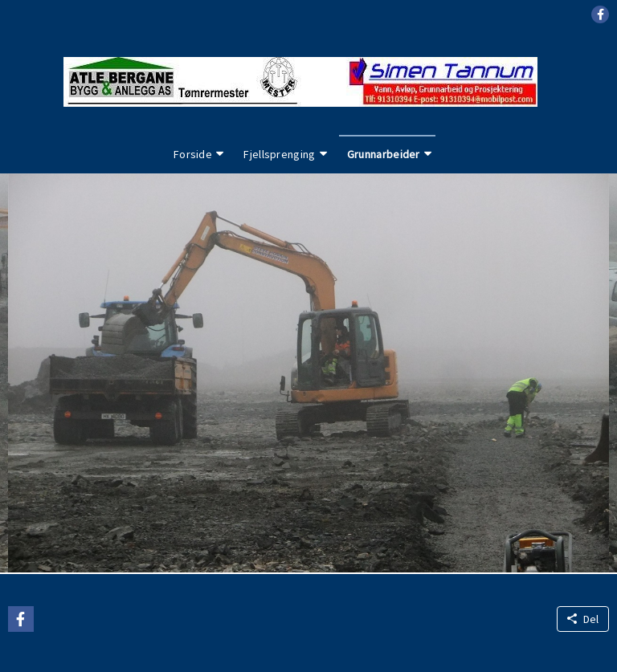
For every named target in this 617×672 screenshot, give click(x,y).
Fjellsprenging (279, 154)
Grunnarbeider (384, 154)
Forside (193, 154)
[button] (600, 14)
